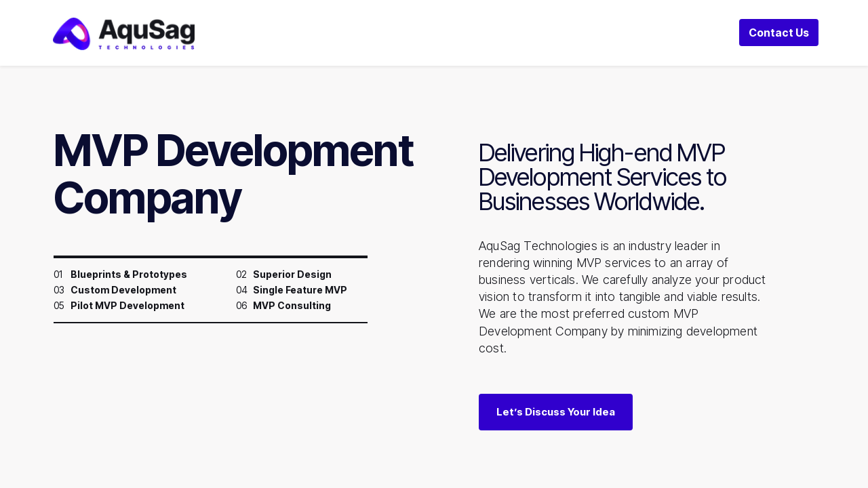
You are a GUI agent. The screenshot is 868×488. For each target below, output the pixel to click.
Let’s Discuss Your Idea (556, 412)
